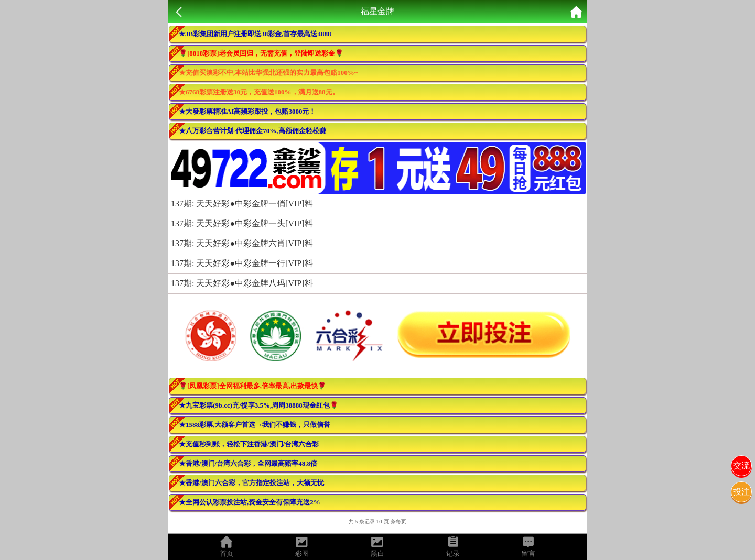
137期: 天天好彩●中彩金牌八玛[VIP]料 (242, 283)
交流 (741, 465)
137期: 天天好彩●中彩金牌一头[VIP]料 (242, 223)
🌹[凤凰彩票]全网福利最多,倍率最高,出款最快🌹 (252, 386)
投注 (741, 492)
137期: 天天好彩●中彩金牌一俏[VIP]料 (242, 204)
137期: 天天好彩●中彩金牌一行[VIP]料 (242, 263)
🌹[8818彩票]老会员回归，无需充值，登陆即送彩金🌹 (261, 53)
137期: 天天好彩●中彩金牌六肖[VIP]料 (242, 243)
